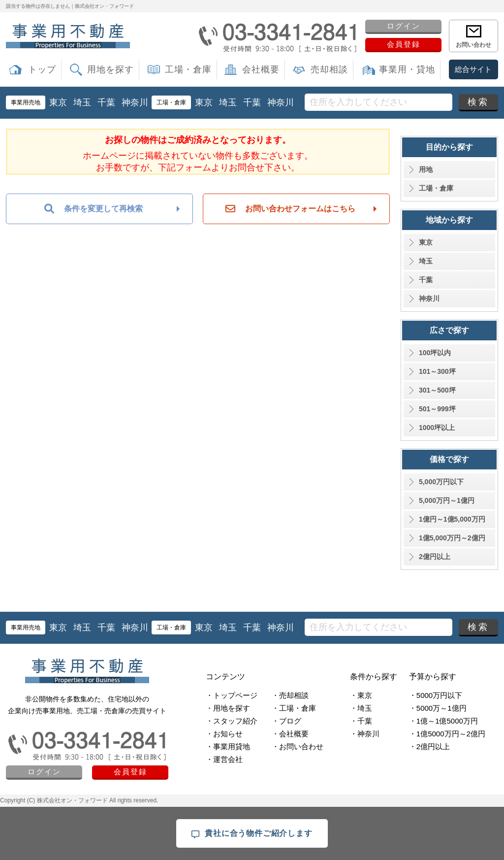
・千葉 (361, 721)
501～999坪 (437, 409)
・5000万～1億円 (438, 708)
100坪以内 (435, 353)
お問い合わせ (473, 45)
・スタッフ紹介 (232, 721)
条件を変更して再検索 (94, 209)
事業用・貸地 (407, 69)
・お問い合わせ (298, 746)
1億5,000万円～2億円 (452, 538)
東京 (58, 102)
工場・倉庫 (188, 69)
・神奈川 (365, 734)
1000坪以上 (437, 428)
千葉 (106, 102)
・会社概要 (290, 734)
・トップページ (232, 695)
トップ (42, 69)
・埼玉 (361, 708)
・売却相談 (290, 695)
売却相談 (329, 69)
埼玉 (82, 102)
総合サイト (473, 69)
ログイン (404, 26)
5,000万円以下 (441, 482)
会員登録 (404, 44)
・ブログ (286, 721)
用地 (426, 169)
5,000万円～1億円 (447, 500)
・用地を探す (228, 708)
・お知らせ (224, 734)
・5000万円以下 (436, 695)
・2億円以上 (429, 746)
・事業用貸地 (228, 746)
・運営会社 (224, 759)
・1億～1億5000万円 (443, 721)
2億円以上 (435, 557)
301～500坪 (437, 390)
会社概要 (261, 69)
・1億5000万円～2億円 (447, 734)
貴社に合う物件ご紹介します (252, 834)
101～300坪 (437, 371)
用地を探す (110, 69)
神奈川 (135, 102)
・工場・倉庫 (294, 708)
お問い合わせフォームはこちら (290, 209)
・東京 (361, 695)
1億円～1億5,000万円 (452, 519)
